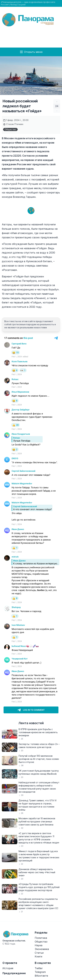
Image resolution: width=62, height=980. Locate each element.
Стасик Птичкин (13, 124)
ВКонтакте (41, 976)
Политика (41, 938)
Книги (38, 956)
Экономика (42, 949)
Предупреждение (14, 973)
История (8, 968)
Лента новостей (31, 723)
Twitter (39, 968)
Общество (10, 129)
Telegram (40, 972)
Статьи (39, 953)
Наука (39, 945)
